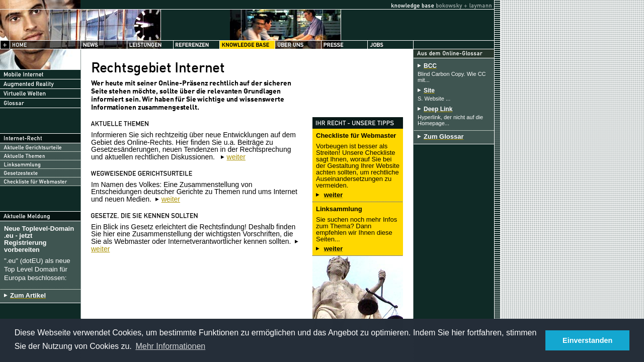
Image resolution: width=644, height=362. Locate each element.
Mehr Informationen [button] (170, 346)
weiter (236, 157)
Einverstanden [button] (587, 340)
